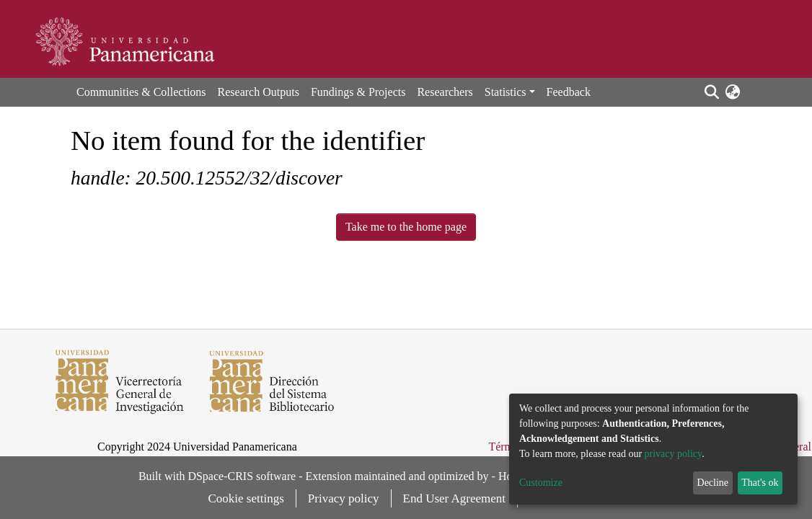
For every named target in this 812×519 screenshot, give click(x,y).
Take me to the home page (406, 227)
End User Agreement (455, 498)
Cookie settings (246, 498)
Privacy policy (344, 498)
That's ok (760, 483)
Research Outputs (259, 92)
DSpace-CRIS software (242, 476)
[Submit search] (711, 92)
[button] (732, 92)
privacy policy (674, 454)
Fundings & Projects (358, 92)
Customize (541, 483)
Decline (713, 483)
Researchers (445, 92)
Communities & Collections (141, 92)
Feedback (569, 92)
